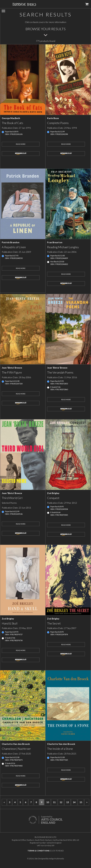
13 (68, 802)
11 (54, 802)
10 (48, 802)
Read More (21, 144)
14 (74, 802)
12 (61, 802)
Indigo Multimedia (56, 859)
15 (81, 802)
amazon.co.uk (21, 154)
